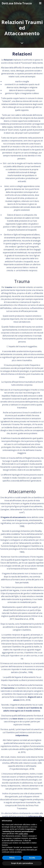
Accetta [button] (32, 858)
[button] (41, 821)
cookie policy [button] (23, 834)
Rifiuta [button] (12, 858)
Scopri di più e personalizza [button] (22, 863)
